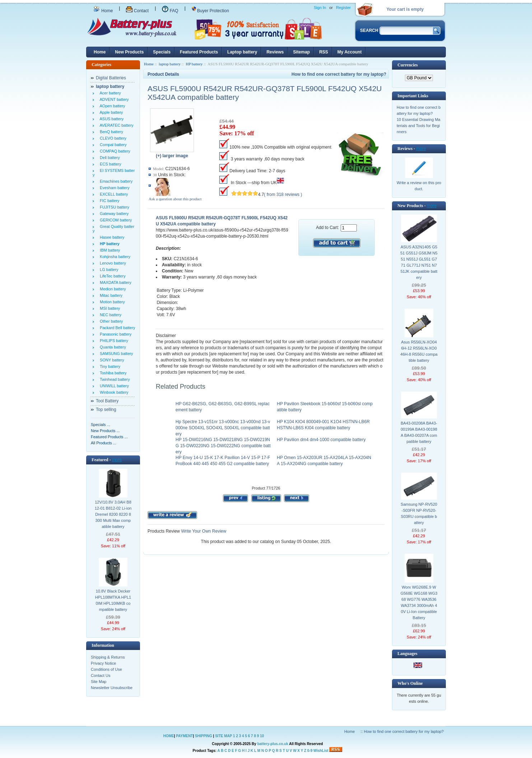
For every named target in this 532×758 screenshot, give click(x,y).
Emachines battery (115, 181)
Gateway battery (113, 214)
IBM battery (109, 250)
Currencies (407, 65)
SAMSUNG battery (115, 354)
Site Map (99, 682)
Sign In (320, 8)
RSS (324, 52)
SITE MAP (223, 736)
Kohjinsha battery (114, 257)
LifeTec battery (112, 276)
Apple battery (110, 112)
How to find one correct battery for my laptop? (339, 74)
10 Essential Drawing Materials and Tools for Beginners (419, 126)
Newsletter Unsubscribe (112, 688)
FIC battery (109, 201)
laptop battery (170, 64)
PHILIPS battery (113, 341)
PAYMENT (184, 736)
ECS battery (109, 164)
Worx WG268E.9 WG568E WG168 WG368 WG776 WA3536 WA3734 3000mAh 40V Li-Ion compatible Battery (419, 602)
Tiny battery (109, 366)
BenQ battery (110, 132)
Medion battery (112, 289)
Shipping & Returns (108, 657)
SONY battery (111, 360)
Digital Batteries (111, 78)
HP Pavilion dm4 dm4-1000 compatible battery (321, 440)
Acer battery (109, 93)
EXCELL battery (113, 194)
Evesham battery (114, 188)
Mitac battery (110, 295)
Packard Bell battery (116, 328)
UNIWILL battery (113, 386)
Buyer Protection (210, 11)
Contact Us (101, 675)
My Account (350, 52)
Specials (162, 52)
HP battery (194, 64)
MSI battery (109, 308)
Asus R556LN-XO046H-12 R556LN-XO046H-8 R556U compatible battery (419, 351)
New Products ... (105, 431)
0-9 (310, 751)
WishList (321, 751)
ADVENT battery (113, 99)
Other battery (110, 321)
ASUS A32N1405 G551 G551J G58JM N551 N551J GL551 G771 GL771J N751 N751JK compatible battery (419, 262)
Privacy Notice (103, 663)
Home (103, 11)
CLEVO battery (112, 138)
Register (343, 8)
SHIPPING (204, 736)
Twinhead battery (114, 379)
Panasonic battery (115, 334)
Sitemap (301, 52)
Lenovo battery (112, 263)
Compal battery (112, 145)
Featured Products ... (109, 437)
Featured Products (199, 52)
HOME (169, 736)
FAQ (170, 11)
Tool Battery (107, 401)
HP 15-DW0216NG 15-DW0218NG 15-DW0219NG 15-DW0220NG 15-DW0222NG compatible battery (223, 446)
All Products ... (104, 443)
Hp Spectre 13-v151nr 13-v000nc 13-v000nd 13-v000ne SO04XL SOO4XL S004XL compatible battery (223, 428)
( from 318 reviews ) (283, 195)
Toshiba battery (112, 373)
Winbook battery (113, 392)
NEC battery (109, 315)
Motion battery (111, 302)
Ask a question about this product (175, 199)
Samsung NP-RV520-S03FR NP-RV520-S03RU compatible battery (419, 513)
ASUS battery (111, 119)
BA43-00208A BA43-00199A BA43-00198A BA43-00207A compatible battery (419, 432)
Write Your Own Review (203, 531)
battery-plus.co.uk (273, 744)
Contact (137, 11)
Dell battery (109, 158)
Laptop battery (242, 52)
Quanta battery (112, 347)
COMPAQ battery (114, 151)
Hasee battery (111, 237)
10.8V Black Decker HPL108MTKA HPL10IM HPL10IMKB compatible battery (113, 600)
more (117, 460)
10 (262, 736)
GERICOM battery (115, 220)
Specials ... (101, 425)
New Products (129, 52)
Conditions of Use (106, 669)
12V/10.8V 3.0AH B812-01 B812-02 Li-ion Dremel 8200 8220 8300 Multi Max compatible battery (113, 514)
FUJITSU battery (113, 207)
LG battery (108, 270)
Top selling (106, 410)
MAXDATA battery (115, 282)
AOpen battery (111, 106)
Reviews (275, 52)
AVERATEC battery (116, 125)
